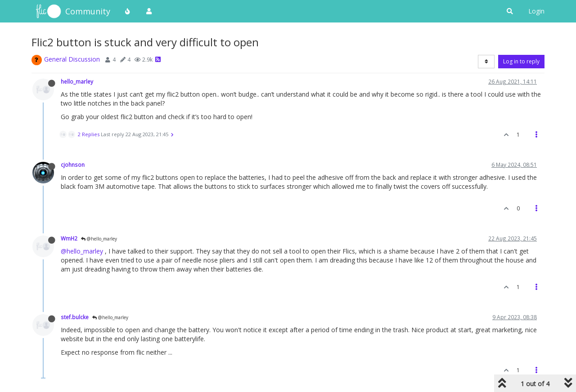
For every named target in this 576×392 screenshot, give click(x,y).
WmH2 (69, 238)
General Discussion (72, 59)
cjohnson (73, 165)
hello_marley (77, 81)
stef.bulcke (75, 317)
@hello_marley (99, 239)
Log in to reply (521, 61)
